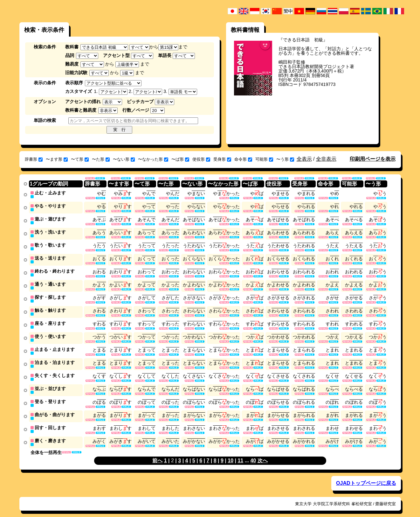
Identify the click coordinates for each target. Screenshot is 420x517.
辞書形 (34, 159)
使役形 (201, 159)
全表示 (304, 159)
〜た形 (101, 159)
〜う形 (285, 159)
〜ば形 (180, 159)
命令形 (243, 159)
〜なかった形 (153, 159)
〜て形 (80, 159)
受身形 (222, 159)
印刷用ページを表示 (373, 159)
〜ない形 (124, 159)
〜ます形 (57, 159)
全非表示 (326, 159)
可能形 (264, 159)
